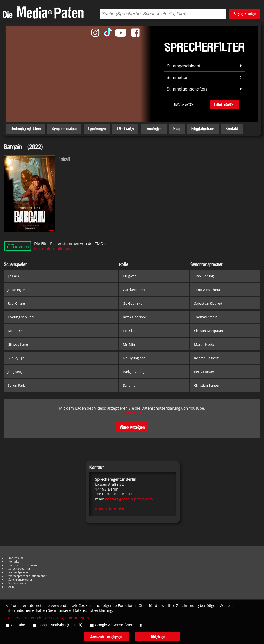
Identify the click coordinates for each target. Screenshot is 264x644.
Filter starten (225, 104)
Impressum (16, 558)
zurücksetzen (184, 104)
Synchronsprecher (20, 580)
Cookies (13, 618)
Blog (177, 129)
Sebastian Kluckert (208, 303)
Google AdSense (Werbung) (118, 625)
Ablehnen (158, 637)
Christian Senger (207, 385)
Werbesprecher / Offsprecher (27, 576)
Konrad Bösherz (206, 358)
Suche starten (245, 14)
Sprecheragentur (19, 569)
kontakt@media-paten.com (129, 499)
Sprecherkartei (18, 583)
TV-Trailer (125, 129)
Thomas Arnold (206, 317)
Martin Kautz (204, 344)
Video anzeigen (132, 427)
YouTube (18, 625)
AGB (11, 587)
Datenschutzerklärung (23, 565)
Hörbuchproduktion (26, 129)
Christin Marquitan (209, 331)
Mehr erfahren (132, 413)
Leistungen (97, 129)
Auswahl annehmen (106, 637)
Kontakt (232, 129)
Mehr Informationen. (53, 248)
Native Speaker (18, 572)
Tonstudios (154, 129)
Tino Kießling (204, 276)
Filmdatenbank (203, 129)
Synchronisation (64, 129)
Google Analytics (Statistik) (60, 625)
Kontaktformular (110, 509)
